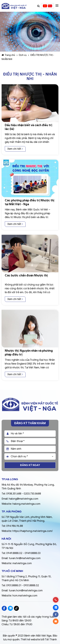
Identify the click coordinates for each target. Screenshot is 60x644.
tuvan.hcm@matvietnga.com (26, 591)
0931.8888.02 (31, 585)
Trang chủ (8, 55)
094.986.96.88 (15, 526)
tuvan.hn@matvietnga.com (25, 558)
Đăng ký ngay (30, 465)
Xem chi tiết (15, 149)
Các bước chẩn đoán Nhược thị (26, 275)
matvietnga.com (22, 563)
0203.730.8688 (32, 494)
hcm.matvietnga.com (25, 596)
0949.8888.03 (33, 553)
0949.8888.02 (14, 553)
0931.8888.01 (14, 585)
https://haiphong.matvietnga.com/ (33, 531)
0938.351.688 (14, 494)
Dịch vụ (23, 55)
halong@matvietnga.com (24, 499)
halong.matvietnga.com (26, 504)
